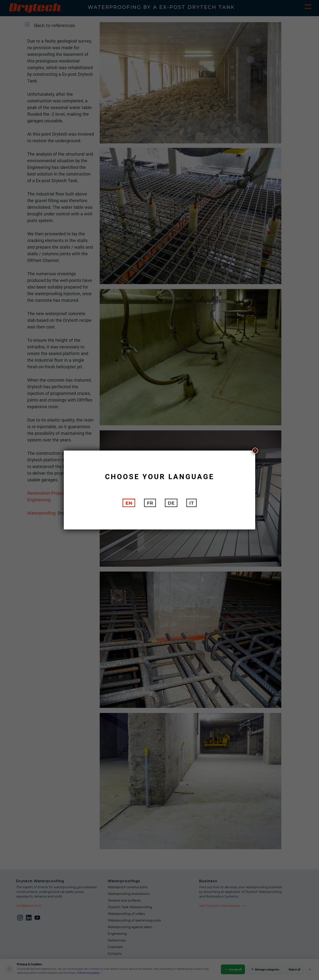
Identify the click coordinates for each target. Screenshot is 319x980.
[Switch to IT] (192, 503)
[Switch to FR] (150, 503)
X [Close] (255, 451)
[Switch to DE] (171, 503)
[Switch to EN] (129, 503)
